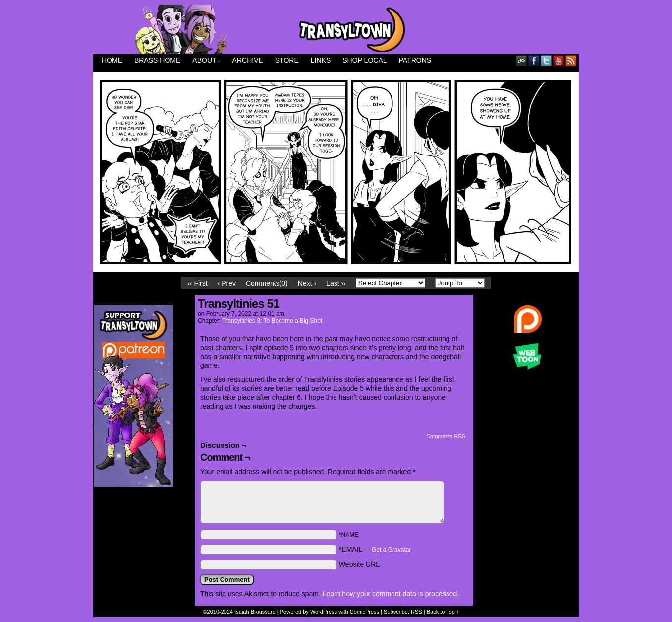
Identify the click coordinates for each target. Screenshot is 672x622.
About (206, 61)
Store (287, 60)
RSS (571, 61)
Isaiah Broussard (255, 612)
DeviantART (522, 61)
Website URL (359, 564)
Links (321, 60)
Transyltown (336, 30)
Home (112, 60)
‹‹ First (197, 283)
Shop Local (364, 60)
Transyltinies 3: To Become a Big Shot (272, 321)
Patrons (415, 60)
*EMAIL (375, 549)
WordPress (324, 612)
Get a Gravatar (391, 550)
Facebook (534, 61)
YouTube (559, 61)
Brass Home (157, 60)
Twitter (546, 61)
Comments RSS (446, 436)
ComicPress (364, 612)
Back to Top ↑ (443, 612)
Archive (248, 60)
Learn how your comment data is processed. (391, 594)
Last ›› (336, 283)
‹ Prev (227, 283)
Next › (307, 283)
